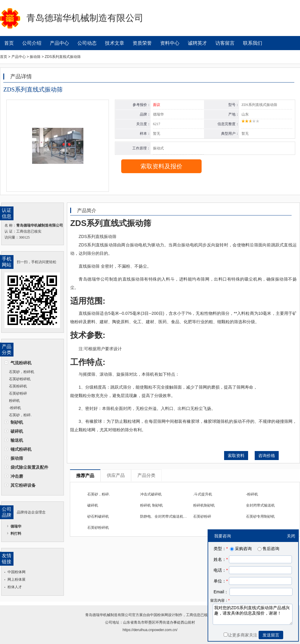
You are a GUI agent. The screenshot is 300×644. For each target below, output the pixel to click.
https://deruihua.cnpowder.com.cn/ (150, 630)
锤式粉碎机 (21, 449)
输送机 (17, 440)
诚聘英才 (197, 43)
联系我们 (253, 43)
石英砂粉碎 (18, 393)
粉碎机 (14, 401)
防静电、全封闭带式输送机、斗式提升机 (172, 516)
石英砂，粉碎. (20, 415)
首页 (9, 43)
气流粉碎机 (21, 363)
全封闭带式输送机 (260, 505)
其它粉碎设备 (23, 485)
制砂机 (17, 422)
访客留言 (225, 43)
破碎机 (17, 431)
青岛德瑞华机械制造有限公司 (109, 615)
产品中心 (59, 43)
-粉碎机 (15, 408)
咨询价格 (267, 456)
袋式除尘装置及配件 (29, 467)
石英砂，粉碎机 (22, 372)
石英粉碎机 (18, 386)
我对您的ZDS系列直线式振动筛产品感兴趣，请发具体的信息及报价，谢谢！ (253, 614)
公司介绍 (32, 43)
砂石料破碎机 (98, 516)
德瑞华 (16, 526)
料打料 (16, 534)
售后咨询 (268, 549)
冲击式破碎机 (151, 494)
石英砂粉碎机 (20, 379)
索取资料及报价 (161, 166)
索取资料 (236, 456)
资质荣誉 (142, 43)
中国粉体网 (16, 572)
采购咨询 (240, 549)
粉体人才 (15, 587)
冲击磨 (17, 476)
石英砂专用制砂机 (260, 516)
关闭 (291, 536)
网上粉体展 (16, 579)
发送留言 (271, 635)
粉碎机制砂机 (204, 505)
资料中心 (170, 43)
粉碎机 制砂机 (151, 505)
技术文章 (115, 43)
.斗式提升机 (203, 494)
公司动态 (87, 43)
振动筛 (17, 458)
